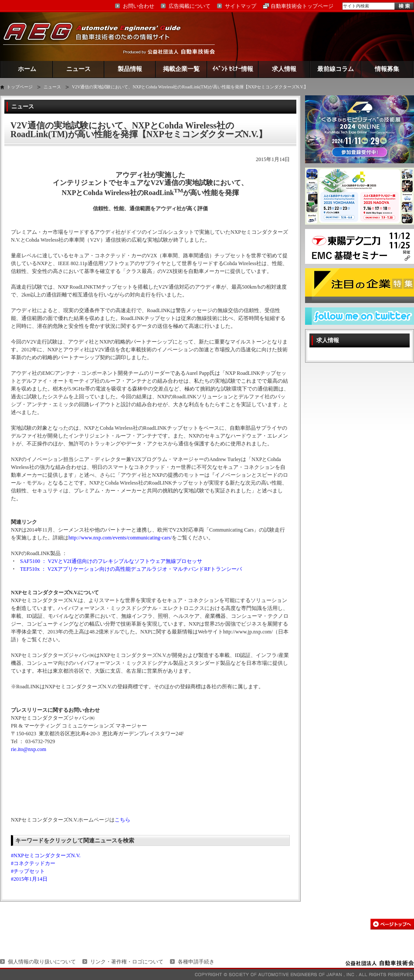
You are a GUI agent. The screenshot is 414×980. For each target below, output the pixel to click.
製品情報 (130, 69)
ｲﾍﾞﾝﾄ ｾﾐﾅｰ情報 (233, 69)
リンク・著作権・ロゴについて (127, 962)
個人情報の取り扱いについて (42, 962)
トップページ (20, 87)
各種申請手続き (196, 962)
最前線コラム (336, 69)
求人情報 (284, 69)
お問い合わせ (139, 6)
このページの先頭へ (392, 924)
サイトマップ (241, 6)
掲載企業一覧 (181, 69)
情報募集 (387, 69)
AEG (98, 36)
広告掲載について (190, 6)
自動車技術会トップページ (302, 6)
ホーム (27, 69)
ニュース (78, 69)
